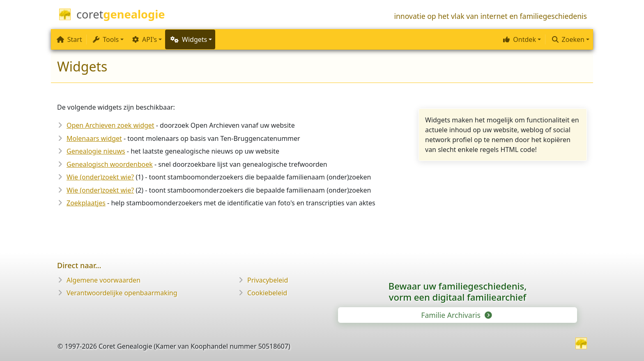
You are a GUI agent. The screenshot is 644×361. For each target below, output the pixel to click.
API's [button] (145, 39)
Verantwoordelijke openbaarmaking (122, 293)
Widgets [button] (189, 39)
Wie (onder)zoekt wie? (100, 177)
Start (69, 39)
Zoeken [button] (568, 39)
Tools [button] (106, 39)
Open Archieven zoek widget (110, 125)
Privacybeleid (268, 280)
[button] (521, 39)
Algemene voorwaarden (103, 280)
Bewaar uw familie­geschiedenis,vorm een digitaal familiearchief (458, 291)
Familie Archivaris (456, 315)
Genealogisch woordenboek (110, 164)
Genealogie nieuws (96, 151)
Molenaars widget (94, 138)
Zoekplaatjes (86, 203)
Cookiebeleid (267, 293)
